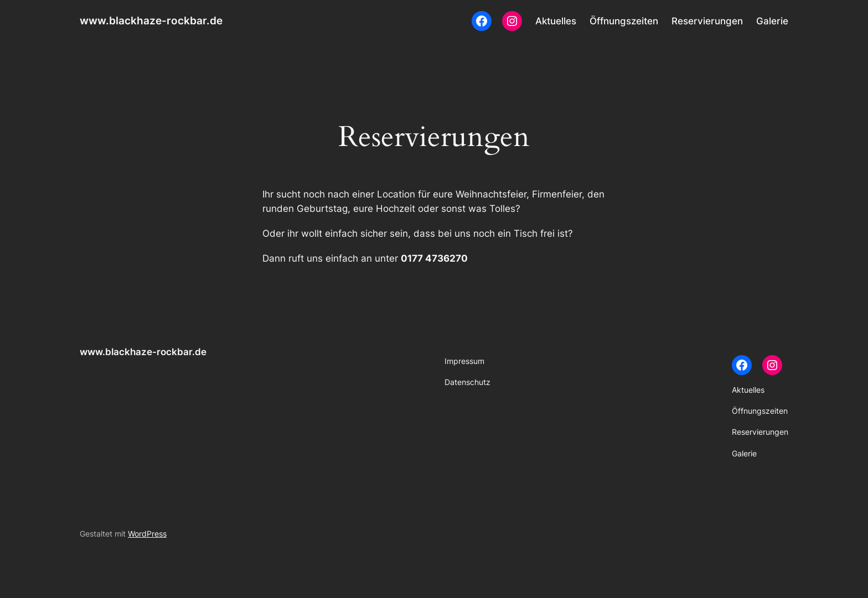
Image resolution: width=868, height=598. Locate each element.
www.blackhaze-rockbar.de (151, 20)
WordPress (147, 534)
